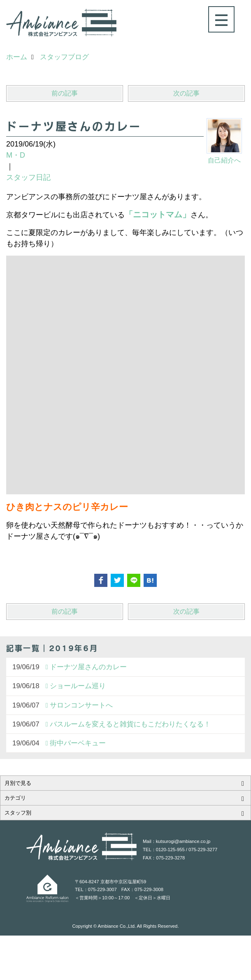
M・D (16, 155)
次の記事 (186, 93)
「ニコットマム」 (158, 214)
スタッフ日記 (28, 177)
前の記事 (65, 93)
